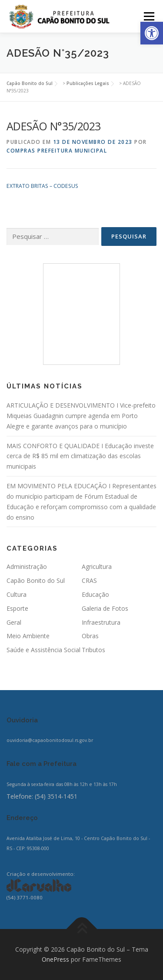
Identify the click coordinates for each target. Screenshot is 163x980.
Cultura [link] (17, 594)
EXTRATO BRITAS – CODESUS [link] (42, 186)
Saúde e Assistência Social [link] (43, 650)
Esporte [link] (17, 608)
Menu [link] (148, 16)
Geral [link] (14, 622)
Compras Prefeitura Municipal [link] (57, 151)
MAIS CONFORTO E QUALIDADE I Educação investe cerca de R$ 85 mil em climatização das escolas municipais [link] (80, 456)
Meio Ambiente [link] (28, 636)
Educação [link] (95, 594)
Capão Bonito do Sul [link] (36, 580)
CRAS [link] (89, 580)
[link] (152, 33)
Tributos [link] (93, 650)
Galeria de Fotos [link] (105, 608)
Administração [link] (27, 567)
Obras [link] (90, 636)
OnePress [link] (55, 959)
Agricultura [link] (97, 567)
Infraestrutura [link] (101, 622)
